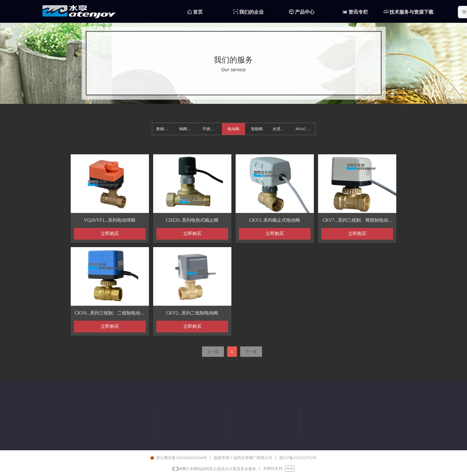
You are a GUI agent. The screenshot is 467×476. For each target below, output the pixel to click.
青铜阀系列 (166, 129)
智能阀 (257, 129)
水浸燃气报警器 (282, 129)
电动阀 (233, 129)
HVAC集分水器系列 (305, 129)
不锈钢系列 (212, 129)
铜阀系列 (187, 129)
